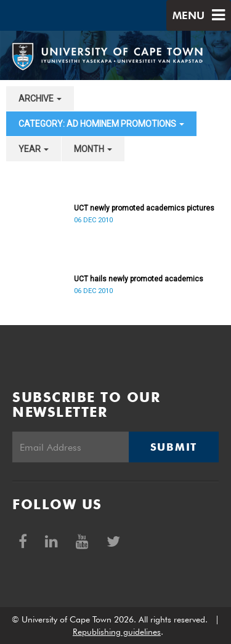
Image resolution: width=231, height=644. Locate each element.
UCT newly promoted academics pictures (144, 208)
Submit (174, 447)
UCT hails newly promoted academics (139, 279)
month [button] (93, 149)
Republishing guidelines (117, 632)
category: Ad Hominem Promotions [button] (101, 124)
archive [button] (40, 99)
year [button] (34, 149)
